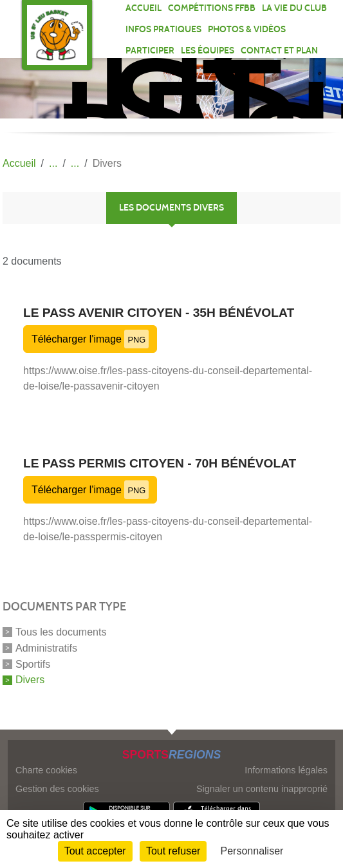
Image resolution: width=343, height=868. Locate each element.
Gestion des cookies (57, 789)
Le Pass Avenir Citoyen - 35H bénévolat (159, 313)
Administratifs (46, 648)
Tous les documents (61, 632)
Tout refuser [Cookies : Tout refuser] (173, 851)
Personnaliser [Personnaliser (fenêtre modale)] (252, 851)
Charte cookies (46, 770)
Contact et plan (279, 51)
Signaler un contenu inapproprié (262, 789)
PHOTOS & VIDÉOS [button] (247, 29)
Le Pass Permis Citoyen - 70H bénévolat (160, 463)
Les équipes (208, 51)
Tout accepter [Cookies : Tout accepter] (95, 851)
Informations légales (286, 770)
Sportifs (33, 664)
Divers (30, 680)
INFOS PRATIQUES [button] (163, 29)
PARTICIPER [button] (150, 51)
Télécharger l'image (90, 339)
